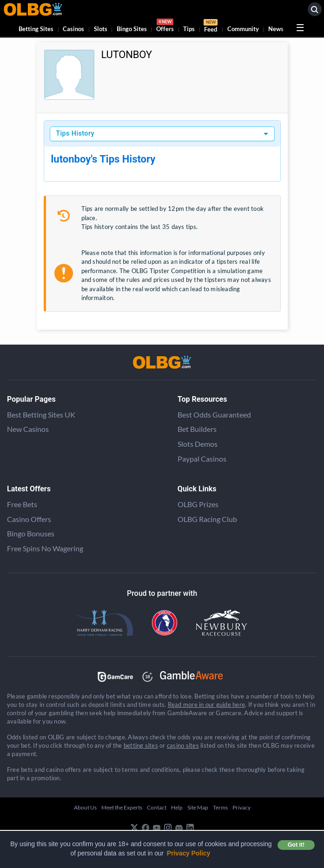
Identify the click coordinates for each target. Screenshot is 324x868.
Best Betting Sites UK (41, 414)
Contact (157, 807)
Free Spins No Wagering (45, 548)
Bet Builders (197, 429)
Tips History (75, 134)
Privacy (241, 807)
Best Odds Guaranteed (214, 414)
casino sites (183, 745)
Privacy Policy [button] (189, 853)
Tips (189, 29)
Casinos (73, 29)
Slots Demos (198, 444)
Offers (165, 27)
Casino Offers (29, 519)
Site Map (198, 807)
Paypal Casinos (202, 459)
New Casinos (28, 429)
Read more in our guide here (206, 705)
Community (243, 29)
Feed (211, 27)
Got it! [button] (296, 845)
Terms (220, 807)
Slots (101, 29)
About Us (85, 807)
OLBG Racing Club (207, 519)
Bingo (132, 29)
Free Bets (22, 504)
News (276, 29)
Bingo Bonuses (31, 533)
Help (177, 807)
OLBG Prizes (198, 504)
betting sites (141, 745)
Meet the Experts (122, 807)
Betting (36, 29)
